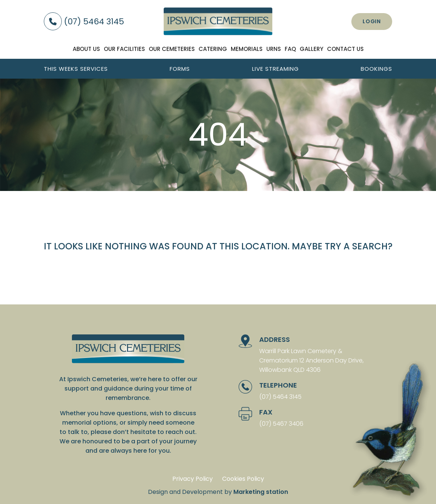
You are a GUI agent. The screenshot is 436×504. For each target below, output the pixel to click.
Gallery (311, 49)
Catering (213, 49)
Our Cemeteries (172, 49)
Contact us (345, 49)
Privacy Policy (193, 479)
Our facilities (124, 49)
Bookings (376, 69)
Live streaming (275, 69)
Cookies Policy (243, 479)
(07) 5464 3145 (84, 22)
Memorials (247, 49)
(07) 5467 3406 (281, 424)
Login (372, 21)
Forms (180, 69)
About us (86, 49)
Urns (274, 49)
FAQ (290, 49)
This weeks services (76, 69)
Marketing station (261, 492)
